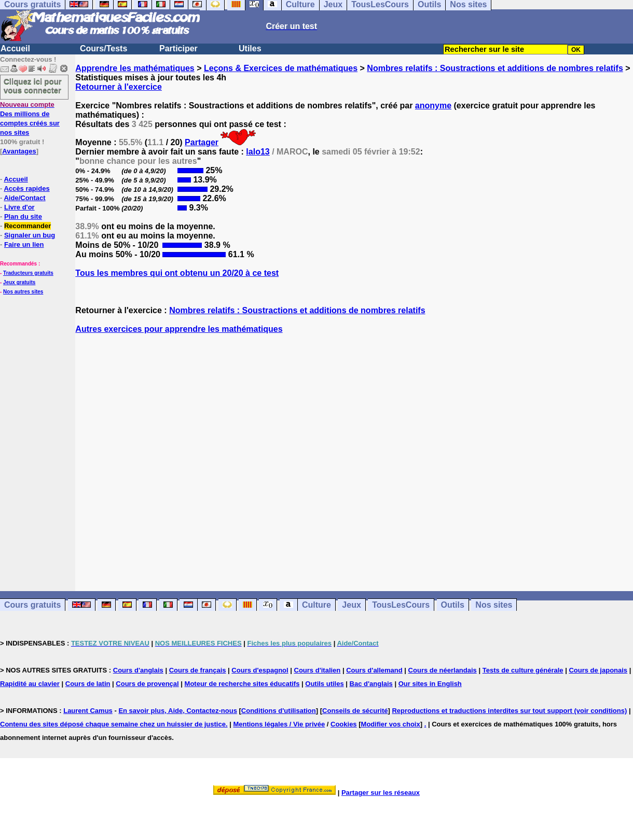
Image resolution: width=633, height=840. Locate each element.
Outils (453, 605)
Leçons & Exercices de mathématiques (281, 68)
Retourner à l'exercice (119, 87)
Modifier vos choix (391, 724)
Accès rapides (26, 188)
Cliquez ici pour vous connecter (33, 86)
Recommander (27, 226)
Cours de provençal (147, 684)
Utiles (250, 48)
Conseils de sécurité (355, 711)
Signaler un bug (30, 235)
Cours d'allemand (374, 670)
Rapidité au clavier (30, 684)
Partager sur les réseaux (381, 793)
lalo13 (258, 152)
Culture (316, 605)
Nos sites (494, 605)
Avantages (19, 151)
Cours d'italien (318, 670)
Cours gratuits (32, 605)
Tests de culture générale (523, 670)
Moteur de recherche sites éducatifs (242, 684)
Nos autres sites (23, 292)
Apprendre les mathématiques (135, 68)
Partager (202, 142)
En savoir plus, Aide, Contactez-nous (178, 711)
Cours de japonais (598, 670)
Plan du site (23, 216)
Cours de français (198, 670)
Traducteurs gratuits (28, 273)
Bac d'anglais (371, 684)
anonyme (433, 106)
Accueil (15, 48)
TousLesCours (401, 605)
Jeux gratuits (19, 282)
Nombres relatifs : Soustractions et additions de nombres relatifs (495, 68)
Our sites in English (430, 684)
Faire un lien (24, 244)
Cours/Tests (104, 48)
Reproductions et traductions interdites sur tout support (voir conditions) (509, 711)
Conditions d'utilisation (279, 711)
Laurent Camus (88, 711)
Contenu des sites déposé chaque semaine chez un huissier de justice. (114, 724)
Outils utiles (324, 684)
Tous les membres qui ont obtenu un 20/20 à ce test (177, 273)
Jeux (351, 605)
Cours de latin (88, 684)
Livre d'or (19, 207)
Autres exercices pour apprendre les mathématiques (179, 329)
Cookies (344, 724)
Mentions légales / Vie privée (279, 724)
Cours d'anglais (138, 670)
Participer (178, 48)
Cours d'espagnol (260, 670)
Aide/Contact (24, 198)
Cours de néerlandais (443, 670)
